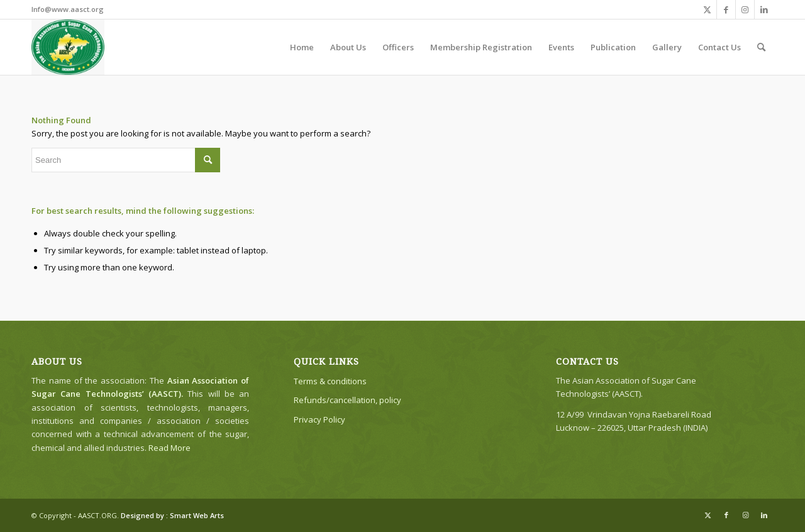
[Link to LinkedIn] (764, 9)
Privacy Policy (319, 419)
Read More (169, 448)
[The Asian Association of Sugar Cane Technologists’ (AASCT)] (68, 47)
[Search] (761, 47)
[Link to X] (707, 9)
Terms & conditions (330, 381)
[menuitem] (302, 47)
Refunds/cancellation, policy (347, 400)
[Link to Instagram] (745, 9)
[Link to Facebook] (726, 9)
